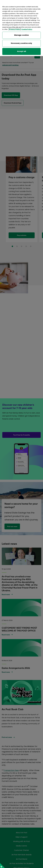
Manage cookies (22, 35)
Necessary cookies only (21, 43)
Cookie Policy (27, 29)
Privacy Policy (15, 29)
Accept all (21, 51)
